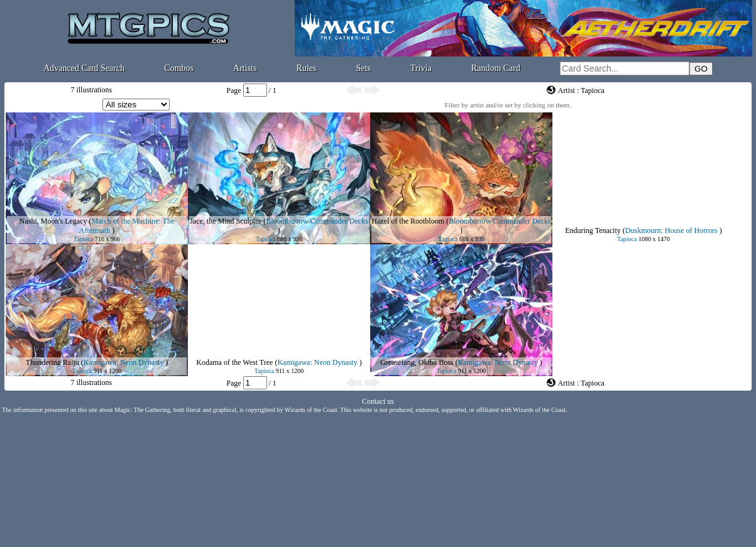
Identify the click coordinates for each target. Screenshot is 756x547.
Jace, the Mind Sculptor (226, 221)
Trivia (421, 68)
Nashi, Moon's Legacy (53, 221)
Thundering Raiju (52, 362)
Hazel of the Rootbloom (408, 221)
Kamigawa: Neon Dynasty (123, 362)
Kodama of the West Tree (234, 362)
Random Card (496, 68)
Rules (307, 68)
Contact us (378, 401)
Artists (245, 68)
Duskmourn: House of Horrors (671, 230)
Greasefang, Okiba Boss (417, 362)
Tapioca (84, 239)
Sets (364, 68)
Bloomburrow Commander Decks (317, 221)
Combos (179, 68)
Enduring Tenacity (593, 230)
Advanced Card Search (84, 68)
